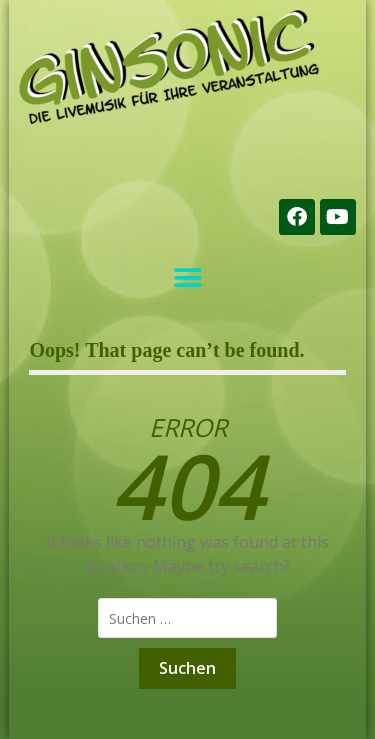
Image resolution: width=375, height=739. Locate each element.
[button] (187, 277)
